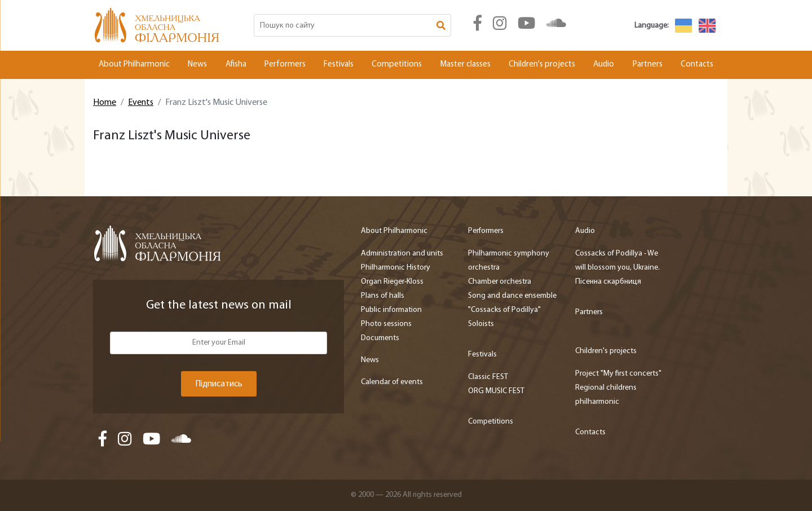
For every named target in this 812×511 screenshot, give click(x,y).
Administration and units (402, 254)
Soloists (481, 324)
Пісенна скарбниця (608, 282)
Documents (380, 338)
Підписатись (219, 384)
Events (141, 103)
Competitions (397, 65)
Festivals (339, 65)
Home (105, 103)
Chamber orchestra (500, 282)
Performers (285, 65)
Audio (604, 65)
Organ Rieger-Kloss (392, 282)
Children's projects (542, 65)
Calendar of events (392, 382)
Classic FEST (488, 377)
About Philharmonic (134, 65)
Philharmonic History (396, 268)
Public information (391, 310)
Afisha (236, 65)
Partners (648, 65)
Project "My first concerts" (618, 374)
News (197, 65)
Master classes (465, 65)
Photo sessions (386, 324)
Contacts (697, 65)
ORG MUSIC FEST (496, 391)
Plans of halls (383, 296)
